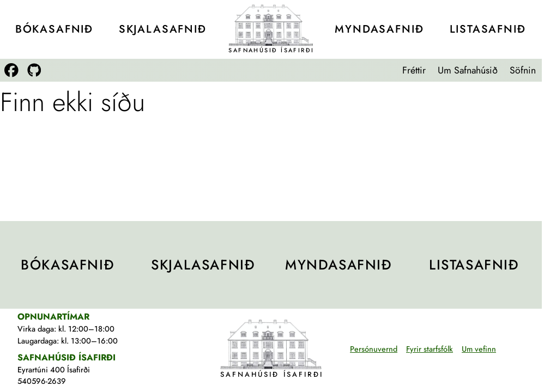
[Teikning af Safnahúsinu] (271, 25)
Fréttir (414, 70)
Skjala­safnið (163, 29)
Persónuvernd (374, 349)
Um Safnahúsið (468, 70)
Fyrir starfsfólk (430, 349)
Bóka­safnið (54, 29)
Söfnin (523, 70)
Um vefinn (479, 349)
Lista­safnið (488, 29)
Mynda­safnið (379, 29)
